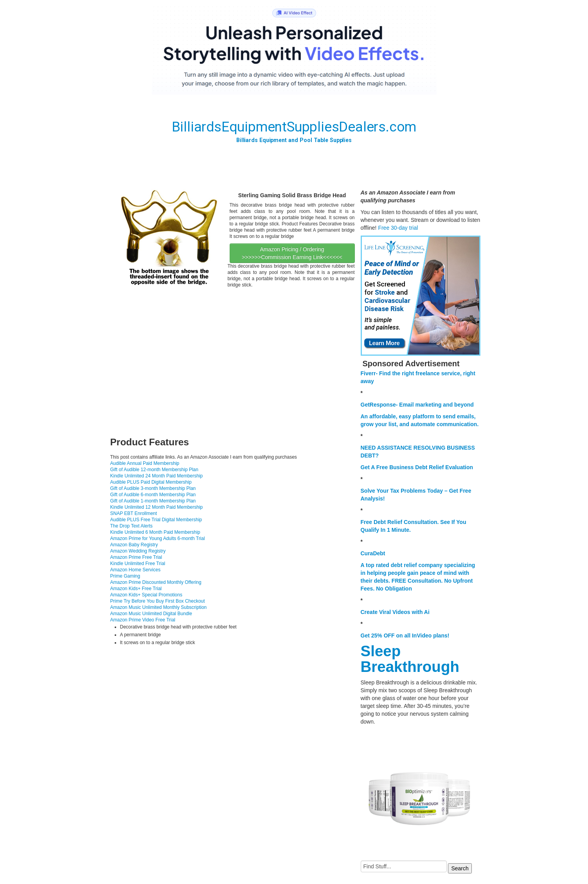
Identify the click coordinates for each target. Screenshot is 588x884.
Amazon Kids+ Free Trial (136, 589)
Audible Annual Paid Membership (145, 463)
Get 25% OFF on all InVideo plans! (405, 636)
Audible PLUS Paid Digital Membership (151, 482)
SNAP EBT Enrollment (134, 513)
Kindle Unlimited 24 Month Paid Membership (157, 476)
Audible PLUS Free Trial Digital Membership (156, 520)
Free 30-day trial (398, 228)
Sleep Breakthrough (410, 659)
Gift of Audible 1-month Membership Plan (153, 501)
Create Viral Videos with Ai (395, 612)
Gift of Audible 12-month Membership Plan (154, 470)
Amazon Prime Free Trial (136, 557)
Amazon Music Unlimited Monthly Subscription (159, 607)
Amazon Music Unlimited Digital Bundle (151, 614)
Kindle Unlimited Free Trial (138, 564)
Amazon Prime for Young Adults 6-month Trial (158, 538)
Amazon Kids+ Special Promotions (146, 595)
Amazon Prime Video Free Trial (143, 620)
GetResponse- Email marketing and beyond (417, 405)
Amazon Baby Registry (134, 545)
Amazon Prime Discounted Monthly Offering (156, 582)
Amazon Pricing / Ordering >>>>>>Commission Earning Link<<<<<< (292, 253)
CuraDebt (373, 553)
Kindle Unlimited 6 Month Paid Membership (155, 532)
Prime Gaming (125, 576)
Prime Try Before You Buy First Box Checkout (158, 601)
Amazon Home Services (136, 570)
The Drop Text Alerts (132, 526)
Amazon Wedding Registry (138, 551)
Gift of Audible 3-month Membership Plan (153, 488)
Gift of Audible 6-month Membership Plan (153, 495)
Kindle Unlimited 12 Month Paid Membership (157, 507)
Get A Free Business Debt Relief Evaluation (417, 467)
